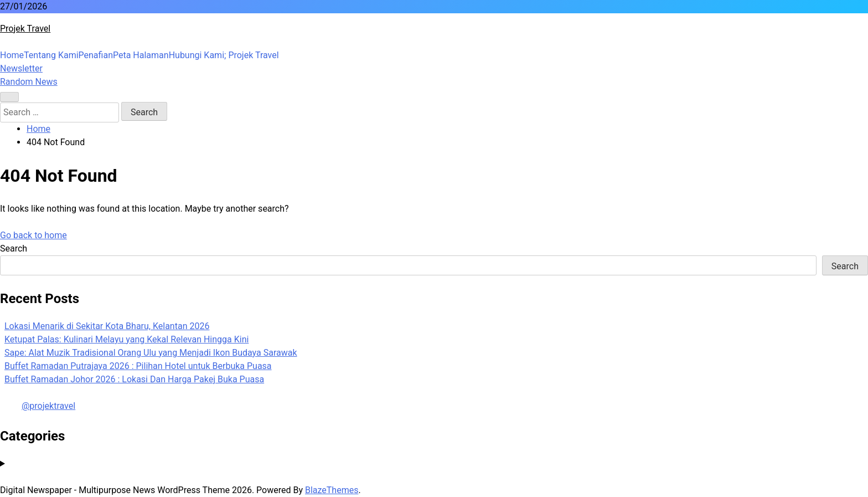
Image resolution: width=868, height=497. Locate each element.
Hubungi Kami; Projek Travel (224, 55)
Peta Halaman (141, 55)
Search (14, 248)
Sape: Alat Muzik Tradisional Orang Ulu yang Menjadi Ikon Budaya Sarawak (151, 353)
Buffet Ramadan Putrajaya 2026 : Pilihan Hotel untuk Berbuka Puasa (138, 366)
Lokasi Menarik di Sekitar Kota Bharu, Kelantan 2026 (107, 326)
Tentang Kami (51, 55)
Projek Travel (25, 29)
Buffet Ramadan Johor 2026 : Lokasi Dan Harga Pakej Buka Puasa (134, 379)
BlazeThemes (332, 490)
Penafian (96, 55)
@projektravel (48, 406)
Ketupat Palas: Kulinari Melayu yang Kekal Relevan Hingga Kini (126, 339)
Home (12, 55)
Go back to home (33, 235)
